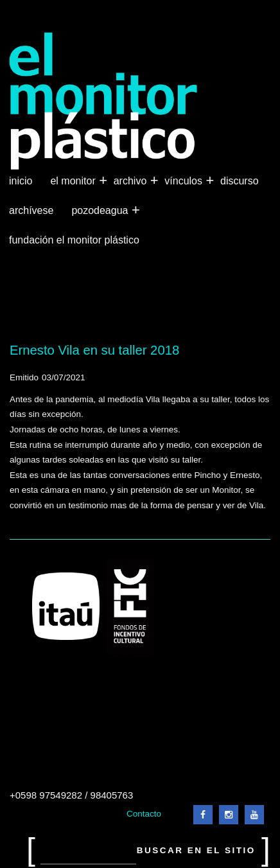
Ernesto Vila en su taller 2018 (94, 350)
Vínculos (185, 181)
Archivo (132, 181)
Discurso (240, 181)
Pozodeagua (101, 211)
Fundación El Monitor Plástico (74, 240)
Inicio (21, 181)
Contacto (144, 814)
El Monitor (74, 181)
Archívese (31, 210)
